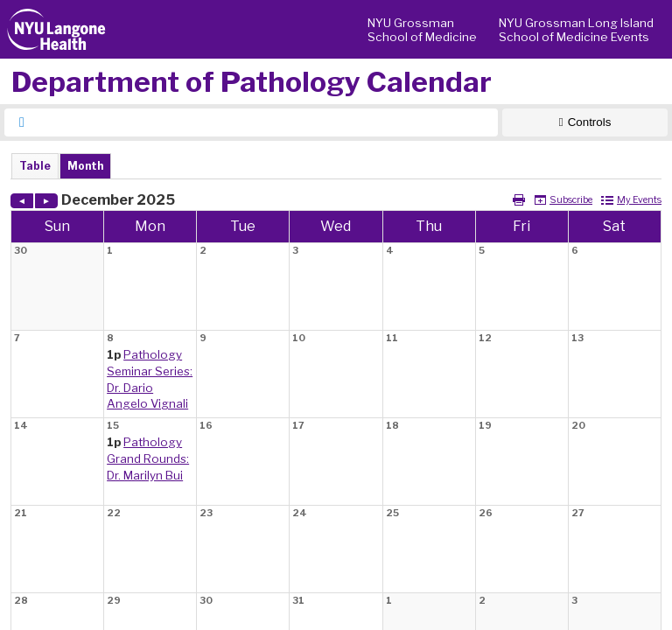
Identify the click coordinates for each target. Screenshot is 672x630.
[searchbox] (267, 122)
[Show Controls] (585, 122)
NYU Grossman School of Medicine (422, 30)
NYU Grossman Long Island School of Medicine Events (576, 30)
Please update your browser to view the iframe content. (336, 166)
